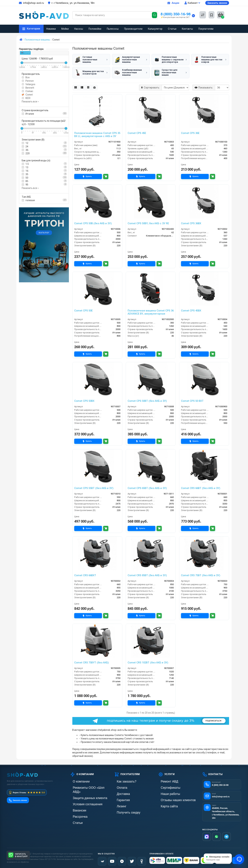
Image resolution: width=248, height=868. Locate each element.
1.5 (27, 164)
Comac (29, 91)
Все (28, 77)
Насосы (79, 29)
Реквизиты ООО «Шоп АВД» (86, 786)
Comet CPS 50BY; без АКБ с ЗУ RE (148, 222)
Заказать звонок (217, 3)
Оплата (118, 786)
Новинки (51, 29)
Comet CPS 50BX (84, 399)
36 (27, 150)
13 (27, 167)
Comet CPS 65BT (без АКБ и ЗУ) (147, 486)
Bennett (30, 88)
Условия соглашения (82, 797)
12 (27, 143)
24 (27, 147)
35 (27, 174)
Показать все (30, 102)
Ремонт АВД (165, 780)
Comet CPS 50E (83, 309)
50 (27, 178)
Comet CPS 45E (137, 131)
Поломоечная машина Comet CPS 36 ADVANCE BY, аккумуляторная (151, 310)
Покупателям (206, 29)
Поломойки (95, 29)
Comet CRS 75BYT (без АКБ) (92, 661)
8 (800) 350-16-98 (175, 14)
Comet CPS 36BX (191, 222)
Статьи (172, 29)
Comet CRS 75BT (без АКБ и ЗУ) (201, 574)
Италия (30, 114)
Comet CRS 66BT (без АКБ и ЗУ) (201, 486)
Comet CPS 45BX (191, 309)
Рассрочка (76, 809)
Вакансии (75, 803)
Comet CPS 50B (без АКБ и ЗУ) (93, 222)
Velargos (30, 84)
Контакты (187, 29)
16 (27, 171)
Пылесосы (113, 29)
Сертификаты (166, 786)
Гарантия (119, 797)
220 (28, 153)
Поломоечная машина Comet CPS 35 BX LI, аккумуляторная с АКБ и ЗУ (97, 133)
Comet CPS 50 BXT (192, 399)
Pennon (30, 81)
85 (27, 181)
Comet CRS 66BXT (85, 574)
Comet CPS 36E (190, 131)
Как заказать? (122, 780)
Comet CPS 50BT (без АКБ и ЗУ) (147, 399)
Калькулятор (155, 29)
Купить (88, 175)
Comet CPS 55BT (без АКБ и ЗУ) (94, 486)
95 (27, 185)
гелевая (30, 200)
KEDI (28, 98)
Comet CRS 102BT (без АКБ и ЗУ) (148, 661)
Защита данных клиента (83, 791)
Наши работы (166, 791)
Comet (26, 53)
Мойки (65, 29)
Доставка (119, 791)
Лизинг (118, 803)
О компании (77, 780)
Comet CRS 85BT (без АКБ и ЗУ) (147, 574)
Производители (133, 29)
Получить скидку (123, 809)
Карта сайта (165, 803)
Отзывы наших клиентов (172, 797)
